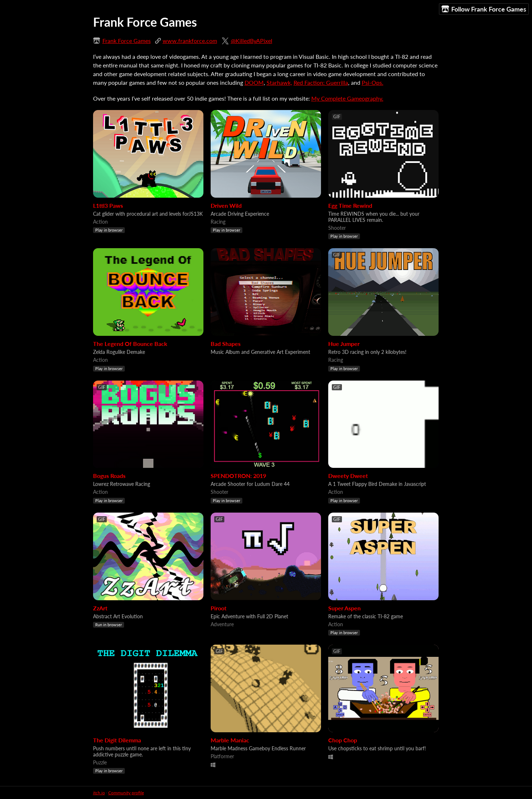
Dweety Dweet (348, 476)
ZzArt (100, 608)
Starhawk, (279, 82)
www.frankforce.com (190, 41)
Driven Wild (226, 205)
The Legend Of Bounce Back (130, 344)
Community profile (126, 793)
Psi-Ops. (373, 82)
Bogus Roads (109, 476)
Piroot (219, 608)
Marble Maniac (230, 740)
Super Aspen (344, 608)
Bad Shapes (226, 344)
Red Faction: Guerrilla (321, 82)
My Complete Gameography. (347, 98)
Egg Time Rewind (350, 205)
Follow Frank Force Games (484, 9)
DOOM (254, 82)
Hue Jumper (344, 344)
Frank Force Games (127, 41)
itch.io (99, 793)
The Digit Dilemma (117, 740)
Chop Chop (343, 740)
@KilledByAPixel (252, 41)
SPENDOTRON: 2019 (238, 476)
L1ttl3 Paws (108, 205)
